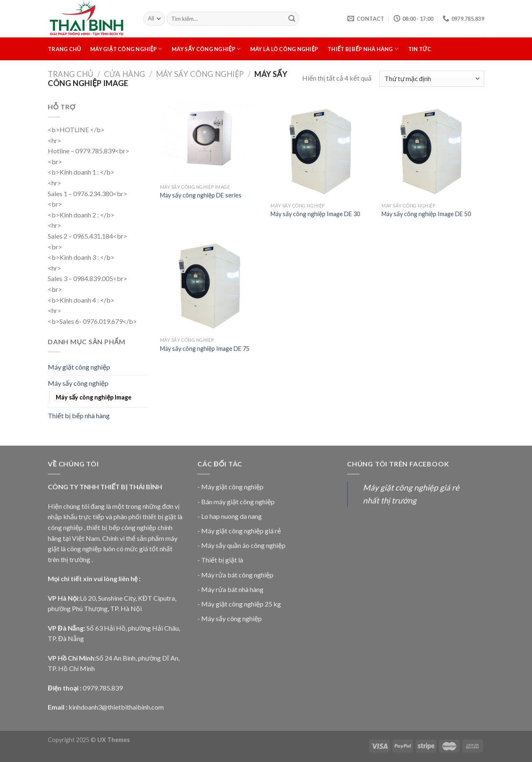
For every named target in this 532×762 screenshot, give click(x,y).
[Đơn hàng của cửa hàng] (432, 79)
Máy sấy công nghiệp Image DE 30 (315, 214)
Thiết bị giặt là (222, 560)
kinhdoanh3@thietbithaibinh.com (116, 707)
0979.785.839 (103, 688)
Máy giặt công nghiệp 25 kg (241, 604)
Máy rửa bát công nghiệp (237, 575)
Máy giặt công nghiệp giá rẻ (241, 531)
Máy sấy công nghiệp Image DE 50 (426, 214)
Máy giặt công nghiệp (126, 49)
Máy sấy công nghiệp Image (94, 397)
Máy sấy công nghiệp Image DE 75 (205, 349)
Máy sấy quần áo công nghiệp (243, 545)
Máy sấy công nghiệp (206, 49)
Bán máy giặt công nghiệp (238, 502)
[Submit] (292, 19)
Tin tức (420, 49)
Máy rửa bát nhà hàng (232, 589)
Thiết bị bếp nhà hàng (363, 49)
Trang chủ (64, 49)
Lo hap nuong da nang (232, 516)
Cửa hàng (124, 74)
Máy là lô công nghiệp (284, 49)
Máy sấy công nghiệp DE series (201, 195)
